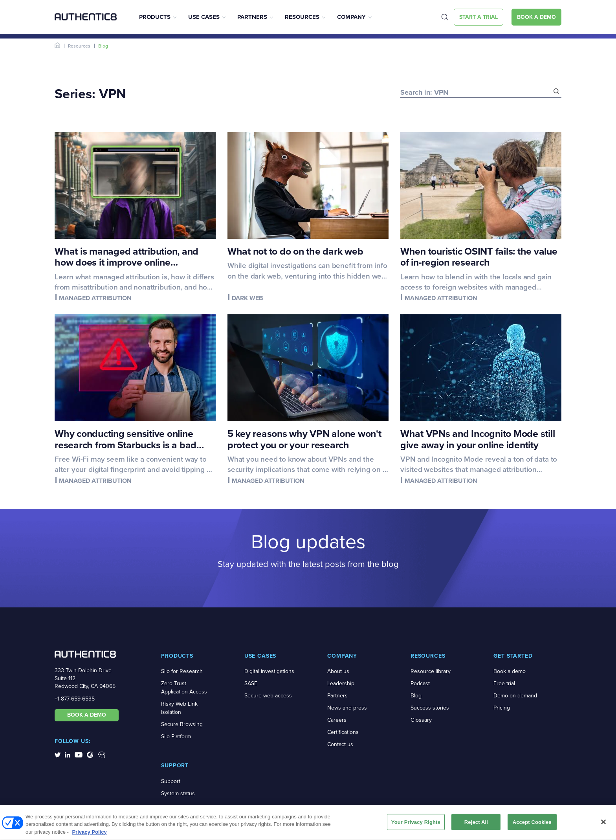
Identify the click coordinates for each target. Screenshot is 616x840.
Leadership (341, 683)
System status (178, 793)
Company (351, 17)
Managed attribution (95, 298)
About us (338, 671)
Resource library (431, 671)
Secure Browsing (182, 724)
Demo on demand (515, 696)
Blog (416, 696)
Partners (252, 17)
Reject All (476, 825)
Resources (302, 17)
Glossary (421, 720)
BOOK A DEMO (87, 715)
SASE (251, 683)
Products (155, 17)
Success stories (430, 708)
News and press (347, 708)
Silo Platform (176, 736)
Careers (337, 720)
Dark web (247, 298)
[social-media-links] (58, 754)
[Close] (603, 825)
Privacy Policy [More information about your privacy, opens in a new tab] (89, 835)
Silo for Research (182, 671)
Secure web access (268, 696)
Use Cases (204, 17)
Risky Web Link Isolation (179, 708)
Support (171, 781)
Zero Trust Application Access (184, 688)
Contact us (340, 744)
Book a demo (510, 671)
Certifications (343, 732)
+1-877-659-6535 (75, 699)
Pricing (502, 708)
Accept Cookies (532, 825)
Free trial (504, 683)
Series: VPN (90, 94)
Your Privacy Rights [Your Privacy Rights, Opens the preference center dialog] (416, 825)
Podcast (420, 683)
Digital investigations (269, 671)
